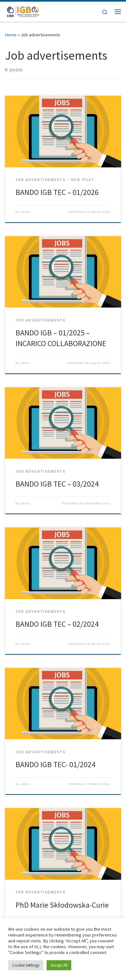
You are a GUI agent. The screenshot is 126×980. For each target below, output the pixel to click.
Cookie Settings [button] (26, 965)
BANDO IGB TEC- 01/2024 (56, 764)
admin (26, 212)
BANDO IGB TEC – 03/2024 (57, 484)
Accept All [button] (59, 965)
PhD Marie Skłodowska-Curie (62, 905)
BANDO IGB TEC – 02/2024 (57, 624)
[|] (23, 11)
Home (11, 35)
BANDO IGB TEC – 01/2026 (57, 192)
